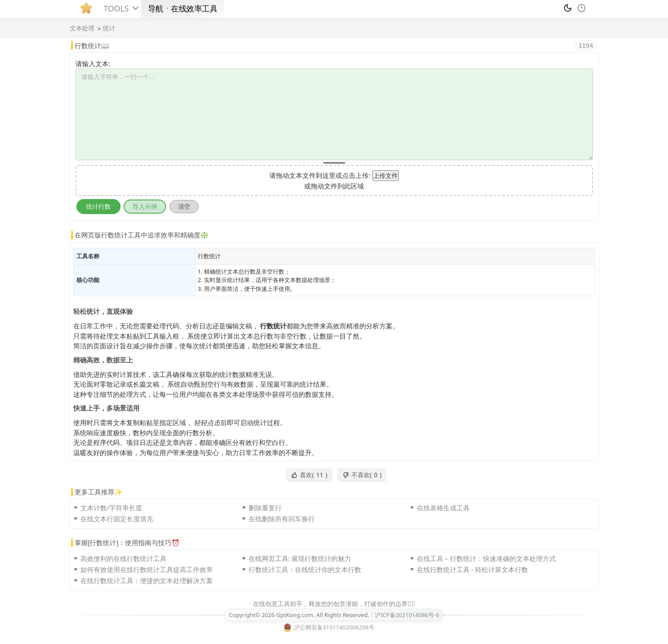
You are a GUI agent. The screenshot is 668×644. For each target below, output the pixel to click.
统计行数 (98, 206)
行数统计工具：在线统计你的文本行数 (305, 569)
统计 (109, 28)
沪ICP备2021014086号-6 (407, 615)
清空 (184, 206)
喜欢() (309, 475)
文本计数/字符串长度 (111, 508)
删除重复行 (265, 508)
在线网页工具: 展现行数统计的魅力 (300, 558)
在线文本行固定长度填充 (117, 519)
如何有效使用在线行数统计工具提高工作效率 (147, 569)
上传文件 (385, 175)
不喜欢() (362, 475)
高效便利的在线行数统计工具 (123, 558)
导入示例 (145, 206)
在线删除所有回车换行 (282, 519)
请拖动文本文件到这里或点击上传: (320, 175)
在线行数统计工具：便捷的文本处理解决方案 (147, 580)
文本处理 (82, 28)
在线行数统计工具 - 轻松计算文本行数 (473, 569)
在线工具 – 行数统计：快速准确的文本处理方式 (486, 558)
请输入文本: (93, 64)
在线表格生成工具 (443, 508)
